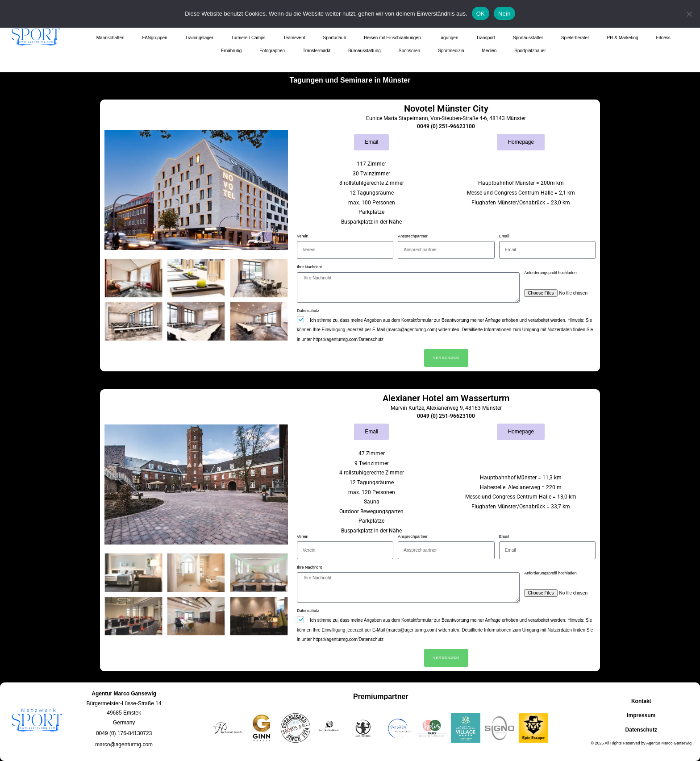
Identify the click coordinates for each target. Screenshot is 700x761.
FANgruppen (155, 38)
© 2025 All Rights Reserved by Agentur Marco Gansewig (641, 743)
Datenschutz (308, 311)
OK (481, 14)
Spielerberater (575, 38)
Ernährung (231, 51)
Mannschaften (110, 38)
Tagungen (449, 38)
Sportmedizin (451, 51)
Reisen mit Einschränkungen (392, 38)
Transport (485, 38)
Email (504, 236)
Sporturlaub (335, 38)
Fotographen (272, 51)
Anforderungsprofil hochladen (550, 273)
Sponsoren (409, 51)
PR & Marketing (623, 38)
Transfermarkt (317, 51)
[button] (124, 733)
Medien (489, 51)
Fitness (663, 38)
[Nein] (689, 14)
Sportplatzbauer (530, 51)
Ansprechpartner (413, 236)
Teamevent (294, 38)
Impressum (641, 715)
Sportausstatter (528, 38)
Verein (303, 236)
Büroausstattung (365, 51)
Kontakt (641, 701)
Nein (504, 14)
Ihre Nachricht (309, 267)
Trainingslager (199, 38)
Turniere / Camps (248, 38)
